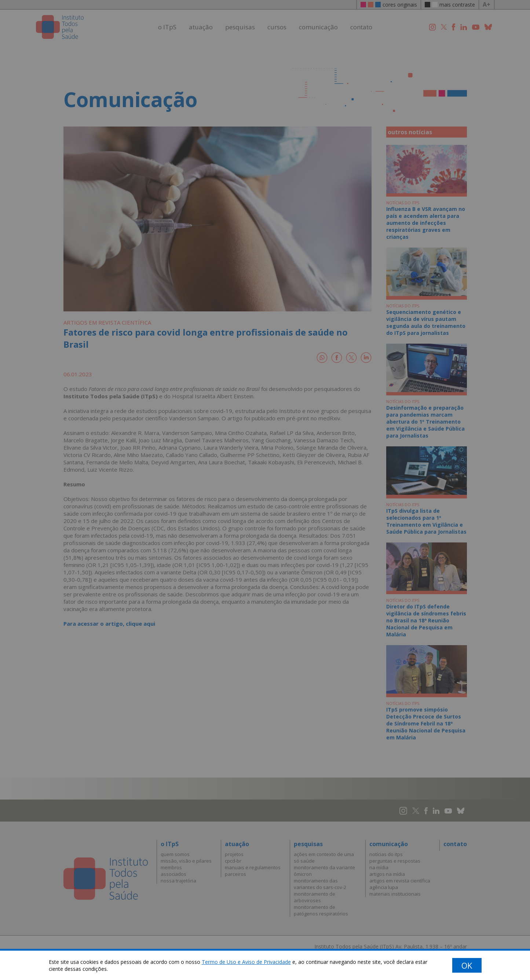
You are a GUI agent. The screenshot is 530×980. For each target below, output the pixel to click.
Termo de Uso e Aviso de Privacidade (246, 962)
